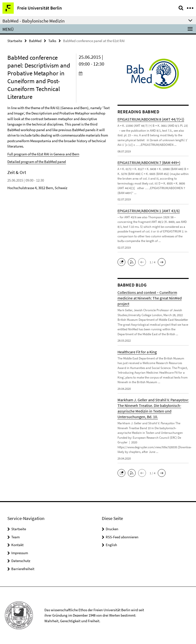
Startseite (15, 41)
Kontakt (17, 545)
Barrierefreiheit (23, 569)
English (111, 545)
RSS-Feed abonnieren (122, 537)
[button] (123, 262)
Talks (52, 41)
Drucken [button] (112, 529)
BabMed (35, 41)
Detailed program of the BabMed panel (37, 162)
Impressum (20, 553)
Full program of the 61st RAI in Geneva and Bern (43, 154)
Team (15, 537)
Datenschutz (21, 561)
